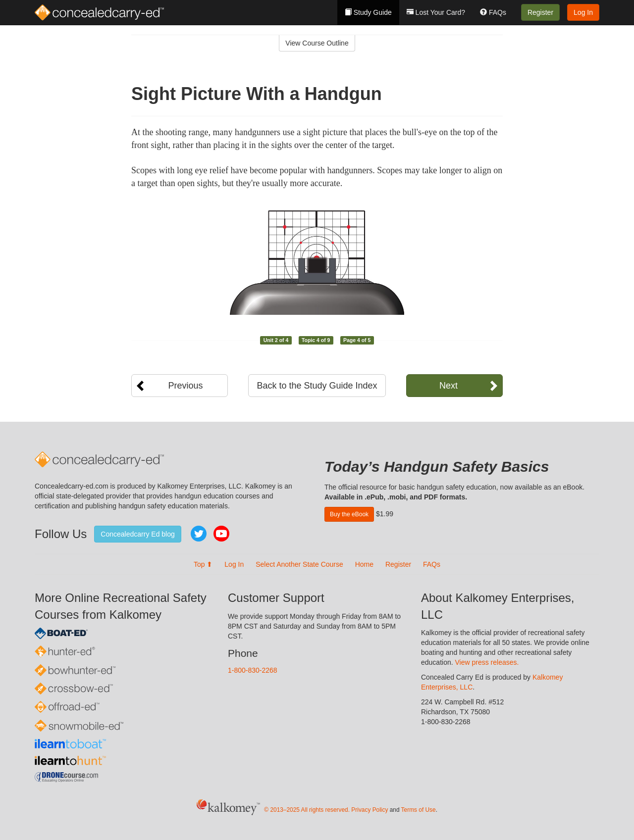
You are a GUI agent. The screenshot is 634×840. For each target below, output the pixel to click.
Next (449, 386)
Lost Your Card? (436, 12)
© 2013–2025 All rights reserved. (307, 810)
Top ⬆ (203, 564)
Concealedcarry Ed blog (137, 534)
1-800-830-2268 (253, 670)
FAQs (493, 12)
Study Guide (368, 12)
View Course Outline (317, 43)
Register (540, 12)
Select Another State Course (299, 564)
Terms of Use (419, 810)
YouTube (221, 534)
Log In (583, 12)
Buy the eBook (349, 514)
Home (364, 564)
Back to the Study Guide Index (317, 386)
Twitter (199, 534)
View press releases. (487, 662)
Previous (185, 386)
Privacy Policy (370, 810)
